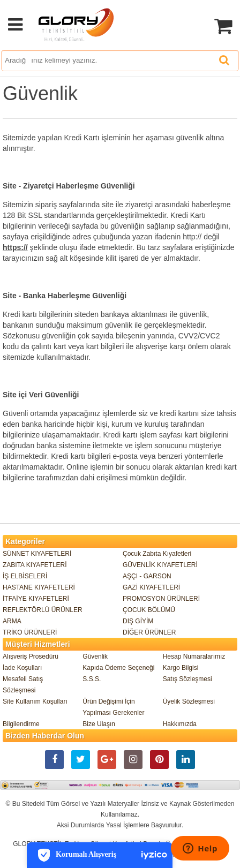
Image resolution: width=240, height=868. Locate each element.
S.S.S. (92, 679)
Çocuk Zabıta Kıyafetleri (157, 554)
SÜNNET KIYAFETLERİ (37, 554)
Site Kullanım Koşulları (35, 701)
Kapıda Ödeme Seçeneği (118, 668)
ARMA (12, 621)
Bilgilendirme (21, 724)
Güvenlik (95, 656)
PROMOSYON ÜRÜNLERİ (161, 599)
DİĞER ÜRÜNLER (149, 632)
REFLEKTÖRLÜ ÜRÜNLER (43, 610)
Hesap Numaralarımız (194, 656)
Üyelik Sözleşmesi (189, 701)
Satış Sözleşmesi (187, 679)
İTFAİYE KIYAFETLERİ (36, 599)
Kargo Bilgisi (181, 668)
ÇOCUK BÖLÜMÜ (149, 610)
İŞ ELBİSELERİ (25, 576)
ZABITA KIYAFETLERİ (35, 565)
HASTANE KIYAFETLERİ (39, 587)
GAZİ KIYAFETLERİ (151, 587)
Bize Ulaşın (99, 724)
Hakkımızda (180, 724)
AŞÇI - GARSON (147, 576)
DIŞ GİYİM (138, 621)
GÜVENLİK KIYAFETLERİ (160, 565)
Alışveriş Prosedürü (31, 656)
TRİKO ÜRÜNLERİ (30, 632)
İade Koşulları (22, 668)
